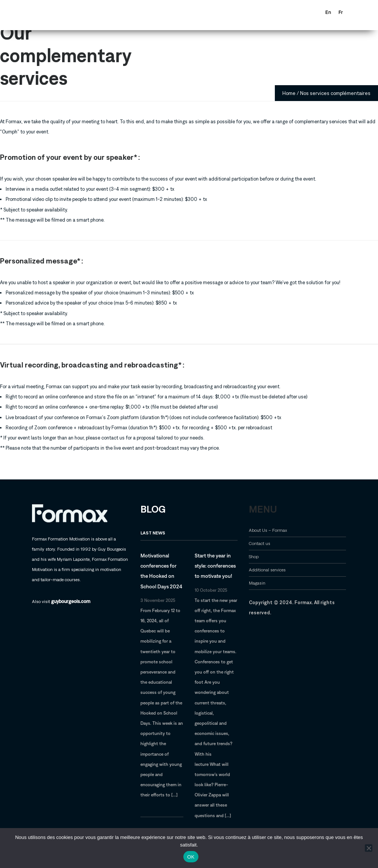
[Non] (369, 848)
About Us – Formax (268, 530)
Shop (254, 556)
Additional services (267, 570)
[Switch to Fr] (341, 12)
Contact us (260, 543)
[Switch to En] (328, 12)
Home (289, 93)
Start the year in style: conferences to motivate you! (215, 566)
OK (191, 857)
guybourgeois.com (71, 601)
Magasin (257, 583)
